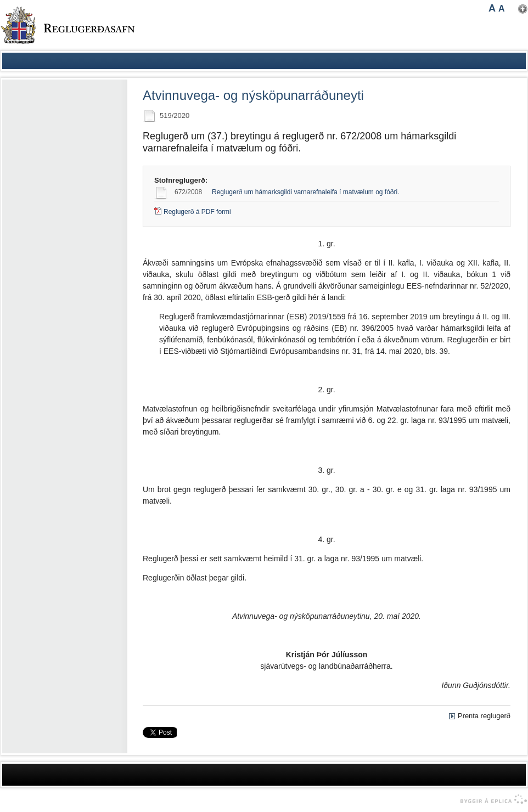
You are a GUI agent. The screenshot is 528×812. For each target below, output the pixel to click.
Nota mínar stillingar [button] (523, 9)
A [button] (492, 8)
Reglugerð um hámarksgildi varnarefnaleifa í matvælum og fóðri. (306, 192)
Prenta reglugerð (484, 716)
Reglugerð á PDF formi (197, 212)
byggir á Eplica (491, 799)
